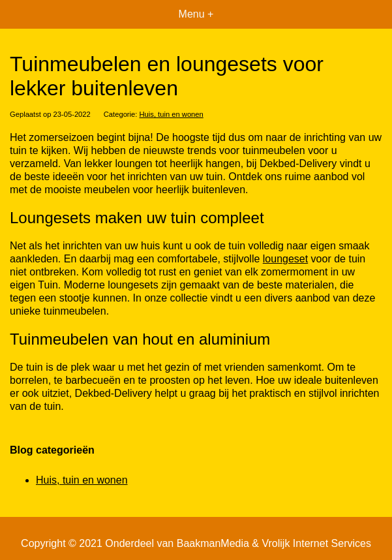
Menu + (196, 14)
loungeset (285, 259)
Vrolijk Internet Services (316, 543)
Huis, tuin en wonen (172, 114)
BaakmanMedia (213, 543)
